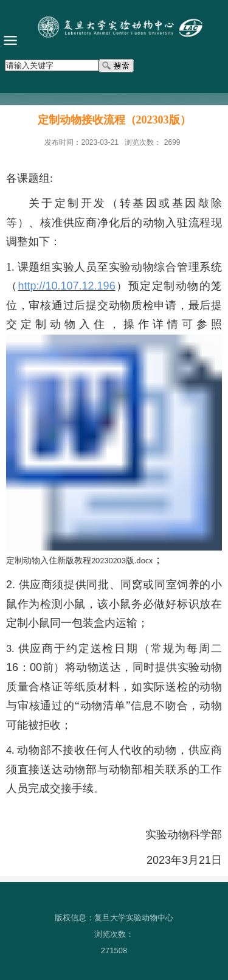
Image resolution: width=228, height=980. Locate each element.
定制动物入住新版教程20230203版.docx (79, 561)
